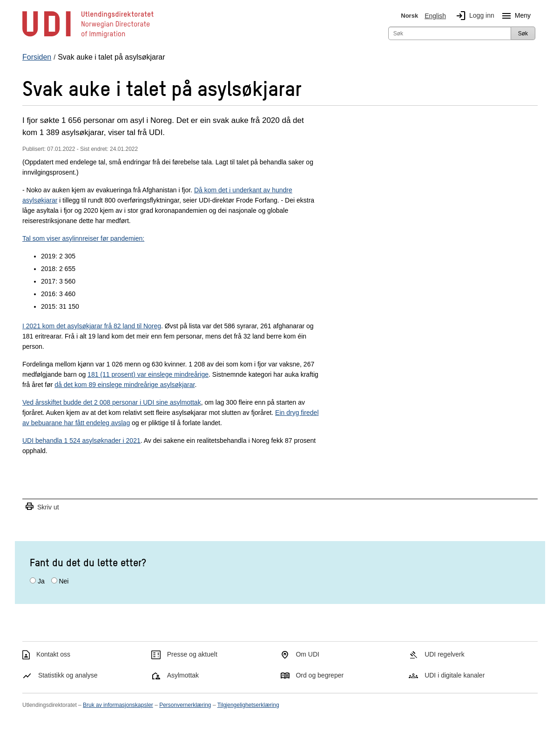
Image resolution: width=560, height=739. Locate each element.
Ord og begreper (320, 675)
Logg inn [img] (473, 16)
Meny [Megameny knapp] (514, 16)
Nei (64, 581)
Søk (523, 34)
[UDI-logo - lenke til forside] (88, 37)
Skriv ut (42, 507)
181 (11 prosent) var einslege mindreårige (148, 374)
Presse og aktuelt (192, 654)
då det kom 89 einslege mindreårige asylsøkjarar (125, 385)
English (435, 16)
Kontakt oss (53, 654)
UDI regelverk (445, 654)
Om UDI (307, 654)
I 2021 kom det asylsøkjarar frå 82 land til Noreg (92, 326)
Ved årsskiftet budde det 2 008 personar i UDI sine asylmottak (112, 402)
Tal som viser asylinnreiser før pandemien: (83, 238)
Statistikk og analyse (68, 675)
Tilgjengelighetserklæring (248, 705)
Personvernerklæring (185, 705)
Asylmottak (183, 675)
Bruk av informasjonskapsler (118, 705)
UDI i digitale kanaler (455, 675)
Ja (41, 581)
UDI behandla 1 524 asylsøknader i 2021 (81, 441)
